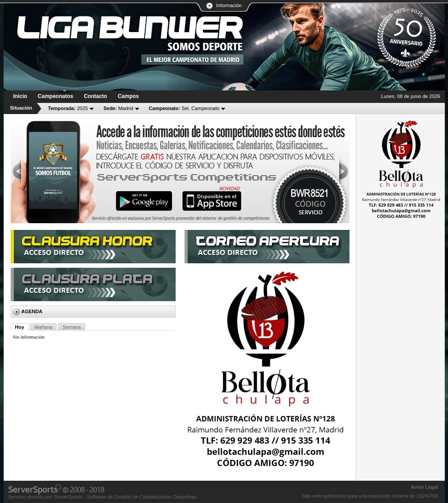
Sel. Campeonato (184, 108)
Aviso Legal (424, 487)
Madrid (118, 108)
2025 (68, 108)
